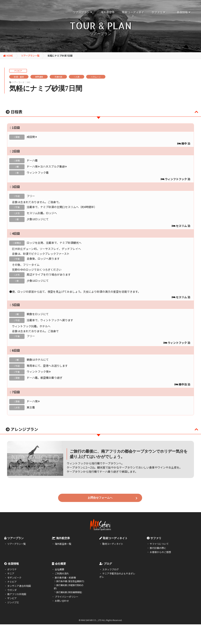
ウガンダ (12, 590)
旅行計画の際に (158, 548)
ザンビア (12, 598)
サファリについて (159, 544)
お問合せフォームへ (113, 498)
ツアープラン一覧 (30, 56)
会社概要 (59, 569)
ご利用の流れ (62, 573)
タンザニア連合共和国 (19, 586)
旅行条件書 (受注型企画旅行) (70, 581)
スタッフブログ (111, 569)
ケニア (11, 573)
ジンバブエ (13, 602)
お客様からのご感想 (160, 552)
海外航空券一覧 (63, 544)
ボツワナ (12, 569)
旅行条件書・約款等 (65, 577)
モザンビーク (14, 577)
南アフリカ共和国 (17, 594)
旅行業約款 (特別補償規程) (69, 592)
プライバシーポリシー (67, 597)
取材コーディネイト (113, 544)
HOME (8, 56)
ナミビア (12, 582)
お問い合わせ (62, 601)
